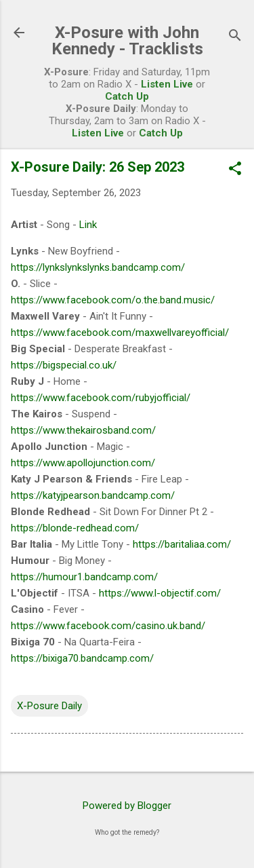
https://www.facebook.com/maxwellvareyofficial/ (120, 333)
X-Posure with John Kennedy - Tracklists (127, 41)
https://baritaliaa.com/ (182, 544)
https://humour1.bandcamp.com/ (84, 577)
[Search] (235, 37)
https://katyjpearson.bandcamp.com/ (93, 495)
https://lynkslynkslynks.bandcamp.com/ (98, 267)
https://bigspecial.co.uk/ (64, 365)
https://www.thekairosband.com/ (83, 430)
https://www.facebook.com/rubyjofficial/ (101, 398)
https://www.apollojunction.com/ (83, 463)
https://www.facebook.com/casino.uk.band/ (108, 626)
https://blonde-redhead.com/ (75, 528)
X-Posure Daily (49, 706)
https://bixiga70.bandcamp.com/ (82, 658)
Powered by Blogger (127, 806)
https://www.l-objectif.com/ (160, 593)
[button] (235, 170)
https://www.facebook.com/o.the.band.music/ (113, 300)
